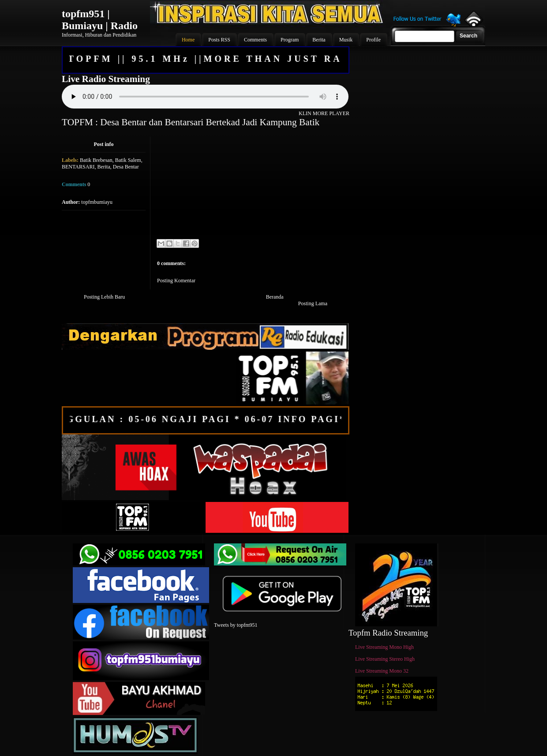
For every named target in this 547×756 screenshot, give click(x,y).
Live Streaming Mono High (384, 647)
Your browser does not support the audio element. (205, 97)
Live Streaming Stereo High (385, 659)
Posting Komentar (176, 281)
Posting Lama (313, 303)
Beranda (275, 297)
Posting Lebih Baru (104, 297)
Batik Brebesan (96, 160)
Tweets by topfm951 (236, 625)
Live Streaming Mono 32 (382, 671)
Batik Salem (128, 160)
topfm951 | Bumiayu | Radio (100, 20)
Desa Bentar (126, 167)
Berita (103, 167)
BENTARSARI (78, 167)
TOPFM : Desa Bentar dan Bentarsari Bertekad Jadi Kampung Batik (191, 122)
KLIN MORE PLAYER (324, 113)
